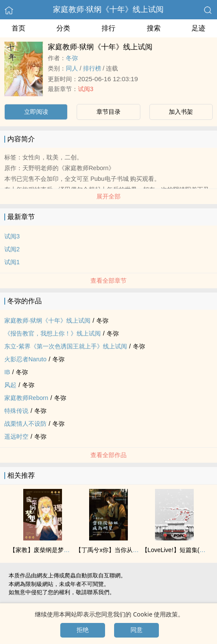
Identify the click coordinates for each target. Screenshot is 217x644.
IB (7, 372)
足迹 (198, 28)
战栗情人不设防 (25, 424)
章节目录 (108, 112)
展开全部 (108, 196)
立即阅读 (36, 112)
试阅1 (12, 262)
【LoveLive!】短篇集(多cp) (178, 550)
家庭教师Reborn (26, 398)
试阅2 (12, 249)
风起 (10, 385)
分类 (63, 28)
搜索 (154, 28)
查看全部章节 (108, 281)
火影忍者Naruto (25, 359)
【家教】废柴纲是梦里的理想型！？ (58, 550)
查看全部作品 (108, 455)
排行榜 (92, 68)
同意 (136, 630)
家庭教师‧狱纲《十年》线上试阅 (108, 9)
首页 (19, 28)
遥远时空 (16, 436)
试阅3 (86, 89)
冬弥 (72, 58)
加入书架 (181, 112)
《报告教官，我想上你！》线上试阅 (53, 333)
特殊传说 (16, 411)
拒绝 (83, 630)
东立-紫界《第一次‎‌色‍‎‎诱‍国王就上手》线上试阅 (66, 346)
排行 (108, 28)
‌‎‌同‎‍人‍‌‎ (72, 68)
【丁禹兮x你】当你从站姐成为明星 (122, 550)
